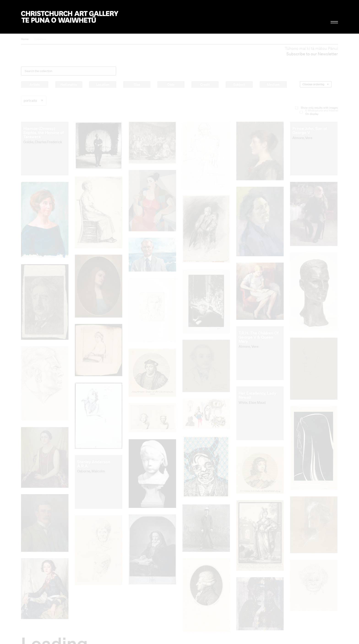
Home (25, 39)
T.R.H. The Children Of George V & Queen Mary (259, 337)
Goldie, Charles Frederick (43, 142)
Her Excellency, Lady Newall (257, 395)
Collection (40, 39)
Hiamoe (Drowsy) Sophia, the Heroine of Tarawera (44, 132)
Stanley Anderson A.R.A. (94, 464)
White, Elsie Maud (252, 402)
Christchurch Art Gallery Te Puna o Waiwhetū (70, 17)
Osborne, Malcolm (91, 471)
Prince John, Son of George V (310, 130)
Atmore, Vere (302, 138)
